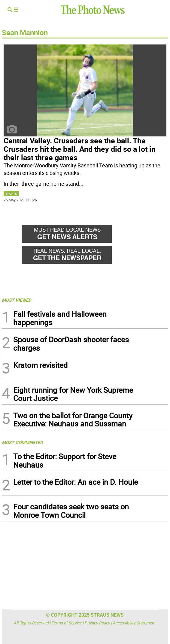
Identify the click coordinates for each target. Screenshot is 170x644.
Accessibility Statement (134, 623)
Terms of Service (67, 623)
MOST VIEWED (17, 300)
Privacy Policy (97, 623)
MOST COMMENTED (22, 442)
